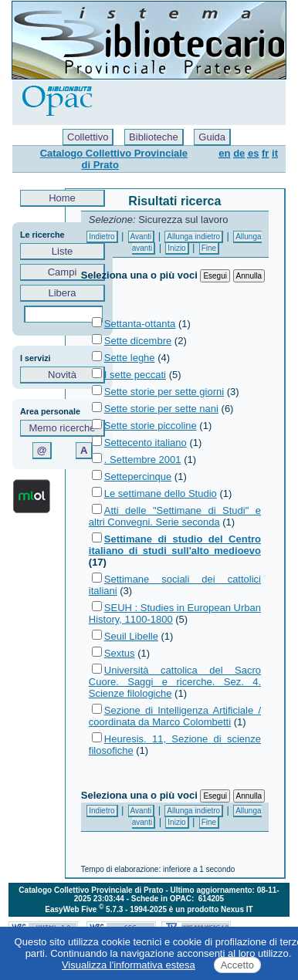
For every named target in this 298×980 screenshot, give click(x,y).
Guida (212, 137)
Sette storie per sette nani (161, 409)
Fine (209, 248)
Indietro (102, 237)
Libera (62, 293)
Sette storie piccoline (151, 426)
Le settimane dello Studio (161, 493)
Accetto (237, 965)
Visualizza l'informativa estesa (129, 965)
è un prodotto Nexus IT (211, 909)
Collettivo (88, 137)
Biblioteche (154, 137)
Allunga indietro (193, 237)
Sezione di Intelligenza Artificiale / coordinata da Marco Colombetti (175, 716)
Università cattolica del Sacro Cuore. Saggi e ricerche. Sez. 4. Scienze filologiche (175, 682)
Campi (62, 272)
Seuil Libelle (131, 636)
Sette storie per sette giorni (164, 392)
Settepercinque (138, 476)
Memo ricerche (63, 428)
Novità (62, 375)
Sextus (120, 653)
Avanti (141, 237)
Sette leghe (130, 358)
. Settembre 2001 (143, 460)
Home (63, 198)
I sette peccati (135, 375)
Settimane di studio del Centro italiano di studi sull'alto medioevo (175, 545)
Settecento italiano (146, 443)
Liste (62, 251)
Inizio (176, 248)
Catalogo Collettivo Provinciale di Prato (114, 159)
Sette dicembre (138, 341)
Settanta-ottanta (140, 324)
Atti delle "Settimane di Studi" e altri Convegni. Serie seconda (175, 516)
